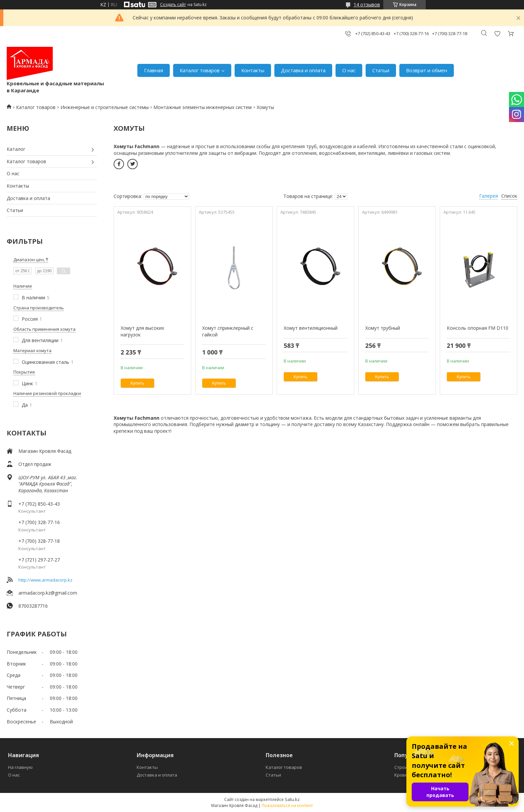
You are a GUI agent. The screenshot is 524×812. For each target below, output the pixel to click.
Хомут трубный (383, 328)
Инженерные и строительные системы (105, 107)
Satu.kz (292, 799)
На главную (20, 767)
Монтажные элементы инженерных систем (203, 107)
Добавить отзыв (497, 34)
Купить (138, 383)
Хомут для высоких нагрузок (142, 331)
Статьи (381, 70)
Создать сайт (173, 5)
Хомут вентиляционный (311, 328)
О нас (349, 70)
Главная (154, 70)
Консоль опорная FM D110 (478, 328)
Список (509, 196)
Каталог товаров (200, 70)
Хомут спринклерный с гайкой (228, 331)
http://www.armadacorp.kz (45, 580)
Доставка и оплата (303, 70)
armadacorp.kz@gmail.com (48, 593)
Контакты (253, 70)
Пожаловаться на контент (287, 805)
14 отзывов (367, 5)
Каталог (16, 149)
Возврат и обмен (427, 70)
